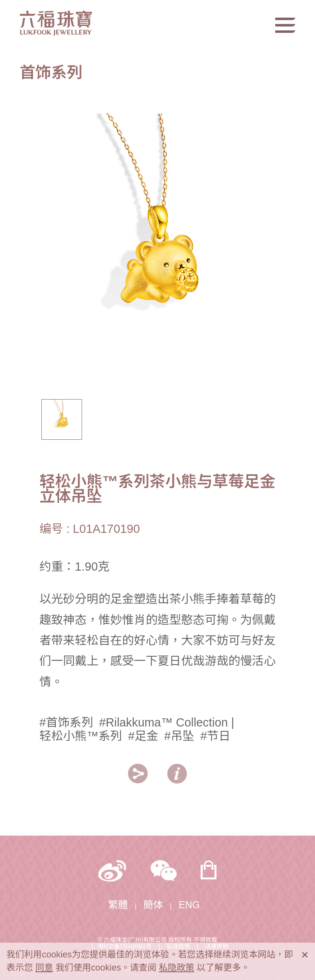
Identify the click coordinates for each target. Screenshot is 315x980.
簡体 (153, 905)
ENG (189, 905)
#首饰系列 (66, 722)
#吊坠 (179, 736)
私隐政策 (176, 967)
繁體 (118, 905)
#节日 (215, 736)
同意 (44, 967)
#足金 (143, 736)
